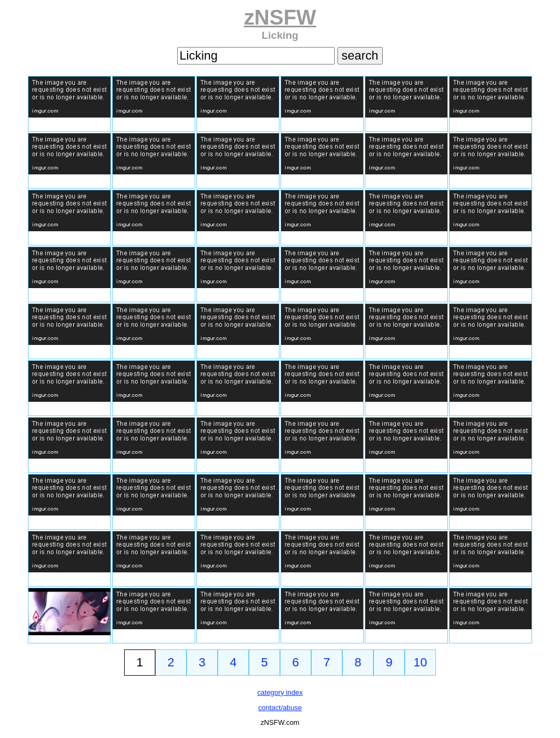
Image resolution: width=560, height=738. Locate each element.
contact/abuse (280, 708)
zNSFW (280, 17)
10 (420, 662)
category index (280, 692)
